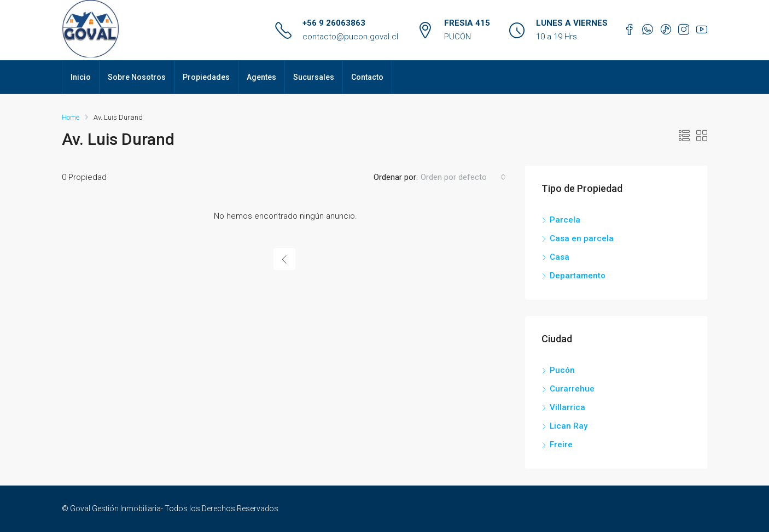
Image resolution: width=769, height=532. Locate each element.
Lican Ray (569, 426)
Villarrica (567, 407)
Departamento (578, 276)
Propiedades (206, 77)
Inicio (81, 77)
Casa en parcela (582, 238)
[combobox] (463, 177)
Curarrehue (572, 389)
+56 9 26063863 (334, 23)
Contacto (367, 77)
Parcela (565, 220)
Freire (561, 445)
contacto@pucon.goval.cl (350, 37)
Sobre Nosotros (137, 77)
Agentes (261, 77)
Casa (560, 257)
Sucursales (314, 77)
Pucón (562, 370)
